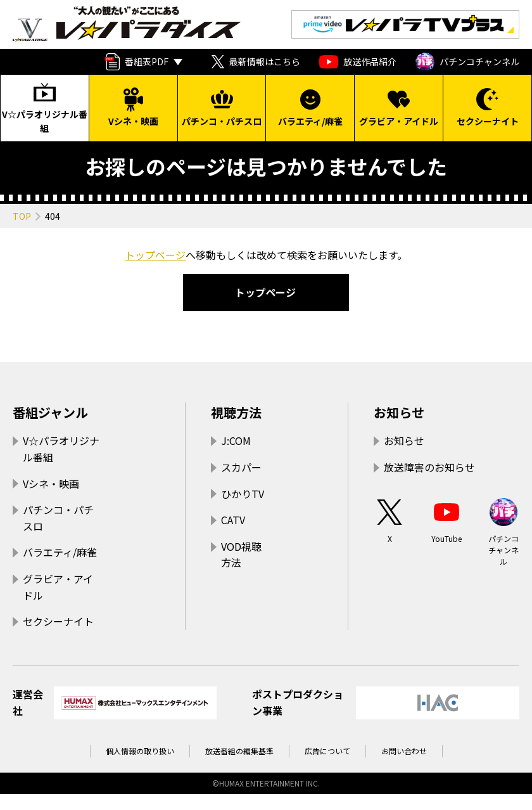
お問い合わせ (404, 751)
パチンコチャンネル (467, 62)
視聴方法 (236, 412)
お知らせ (399, 412)
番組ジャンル (50, 412)
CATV (233, 520)
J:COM (236, 440)
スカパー (241, 467)
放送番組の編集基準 (239, 751)
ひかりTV (243, 494)
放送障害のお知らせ (429, 467)
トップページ (155, 255)
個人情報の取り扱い (140, 751)
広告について (327, 751)
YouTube (446, 520)
